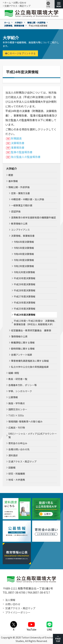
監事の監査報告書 (22, 152)
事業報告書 (18, 147)
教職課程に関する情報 (23, 342)
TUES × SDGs (16, 415)
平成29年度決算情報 (25, 284)
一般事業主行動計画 (22, 205)
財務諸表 (16, 138)
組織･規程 (14, 373)
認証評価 (16, 211)
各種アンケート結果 (22, 355)
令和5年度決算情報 (24, 248)
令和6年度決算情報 (24, 242)
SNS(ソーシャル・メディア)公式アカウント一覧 (33, 435)
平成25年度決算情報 (25, 309)
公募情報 (13, 397)
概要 (11, 175)
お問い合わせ (20, 3)
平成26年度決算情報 (25, 303)
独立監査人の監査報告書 (26, 157)
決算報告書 (18, 143)
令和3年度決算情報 (24, 260)
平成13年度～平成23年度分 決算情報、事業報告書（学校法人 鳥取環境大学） (35, 323)
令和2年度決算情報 (24, 266)
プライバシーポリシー (18, 612)
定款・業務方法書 (20, 193)
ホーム (8, 3)
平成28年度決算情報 (25, 290)
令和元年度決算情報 (24, 272)
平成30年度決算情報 (25, 278)
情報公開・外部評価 (36, 23)
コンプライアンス (20, 230)
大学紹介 (19, 23)
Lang (48, 4)
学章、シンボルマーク (20, 391)
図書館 (12, 468)
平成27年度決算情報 (25, 296)
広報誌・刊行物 (17, 428)
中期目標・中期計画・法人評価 (28, 199)
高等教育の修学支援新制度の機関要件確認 (33, 217)
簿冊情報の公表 (19, 336)
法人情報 (10, 600)
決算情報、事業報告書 (14, 26)
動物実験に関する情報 (23, 349)
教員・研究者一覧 (18, 379)
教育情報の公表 (19, 224)
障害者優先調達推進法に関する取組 (30, 361)
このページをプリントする (20, 53)
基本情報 (13, 181)
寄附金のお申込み (18, 443)
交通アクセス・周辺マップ (17, 6)
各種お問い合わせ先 (19, 449)
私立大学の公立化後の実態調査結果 (30, 367)
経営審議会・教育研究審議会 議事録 (31, 330)
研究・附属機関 (17, 474)
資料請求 (13, 455)
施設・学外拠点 (17, 403)
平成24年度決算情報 (25, 315)
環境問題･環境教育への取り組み (25, 421)
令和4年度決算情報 (24, 254)
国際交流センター (18, 409)
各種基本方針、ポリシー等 (23, 385)
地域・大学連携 (17, 480)
